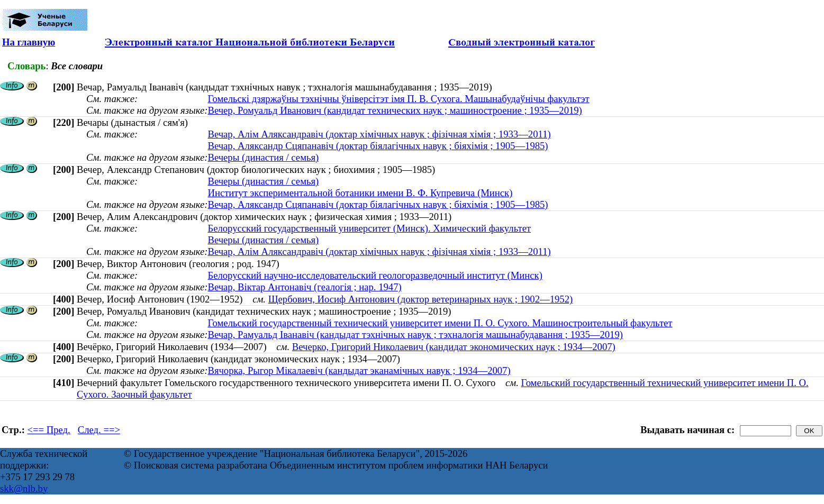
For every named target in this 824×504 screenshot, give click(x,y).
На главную (29, 42)
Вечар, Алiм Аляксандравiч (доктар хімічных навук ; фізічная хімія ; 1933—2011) (379, 134)
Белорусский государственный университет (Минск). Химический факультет (369, 228)
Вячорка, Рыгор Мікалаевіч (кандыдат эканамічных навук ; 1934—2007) (359, 370)
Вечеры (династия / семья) (263, 157)
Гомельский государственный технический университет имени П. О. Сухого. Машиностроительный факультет (440, 323)
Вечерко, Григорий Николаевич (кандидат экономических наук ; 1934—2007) (454, 347)
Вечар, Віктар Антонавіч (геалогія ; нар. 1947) (304, 287)
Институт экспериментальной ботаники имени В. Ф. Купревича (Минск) (360, 193)
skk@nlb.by (24, 488)
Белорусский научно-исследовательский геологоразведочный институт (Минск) (375, 275)
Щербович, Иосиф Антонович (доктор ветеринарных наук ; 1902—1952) (421, 299)
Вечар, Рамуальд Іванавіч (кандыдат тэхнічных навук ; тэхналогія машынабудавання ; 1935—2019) (415, 335)
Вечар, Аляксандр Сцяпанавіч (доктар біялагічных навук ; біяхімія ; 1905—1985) (378, 146)
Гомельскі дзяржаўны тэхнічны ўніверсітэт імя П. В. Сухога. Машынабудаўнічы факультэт (398, 99)
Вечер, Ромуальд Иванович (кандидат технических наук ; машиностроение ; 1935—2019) (395, 110)
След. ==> (99, 430)
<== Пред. (49, 430)
